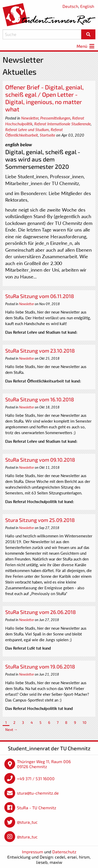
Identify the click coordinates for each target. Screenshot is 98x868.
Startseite (47, 135)
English (87, 6)
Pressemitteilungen (55, 118)
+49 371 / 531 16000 (36, 778)
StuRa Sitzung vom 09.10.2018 (40, 460)
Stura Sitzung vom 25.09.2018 (40, 520)
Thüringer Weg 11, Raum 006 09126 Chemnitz (44, 764)
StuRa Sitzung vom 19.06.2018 (40, 666)
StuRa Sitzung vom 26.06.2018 (41, 612)
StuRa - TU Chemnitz (37, 808)
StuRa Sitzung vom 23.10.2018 (40, 351)
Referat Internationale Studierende (62, 124)
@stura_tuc (27, 822)
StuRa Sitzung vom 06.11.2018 (40, 296)
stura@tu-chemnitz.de (38, 793)
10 (85, 722)
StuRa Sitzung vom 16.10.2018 (40, 399)
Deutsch (70, 6)
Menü (86, 46)
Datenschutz (64, 852)
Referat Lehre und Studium (27, 130)
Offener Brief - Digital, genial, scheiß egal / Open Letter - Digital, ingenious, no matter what (44, 98)
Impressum (33, 852)
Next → (11, 729)
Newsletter (30, 118)
